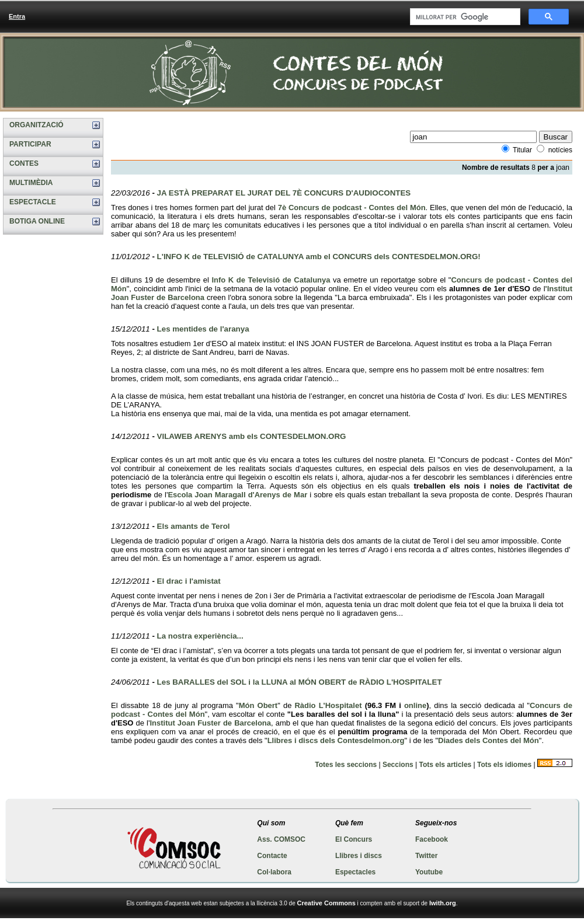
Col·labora (274, 872)
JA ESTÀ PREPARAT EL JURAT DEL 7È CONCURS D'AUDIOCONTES (284, 193)
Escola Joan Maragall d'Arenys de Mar (237, 495)
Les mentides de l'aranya (203, 329)
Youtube (429, 872)
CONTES (24, 163)
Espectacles (355, 872)
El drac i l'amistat (189, 581)
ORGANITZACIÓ (36, 125)
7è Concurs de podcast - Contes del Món (352, 208)
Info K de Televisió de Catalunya (271, 280)
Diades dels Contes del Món (489, 740)
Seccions (398, 765)
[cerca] (464, 17)
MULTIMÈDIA (31, 183)
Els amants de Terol (194, 526)
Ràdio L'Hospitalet (328, 705)
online (415, 705)
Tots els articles (445, 765)
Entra (17, 16)
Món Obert (258, 705)
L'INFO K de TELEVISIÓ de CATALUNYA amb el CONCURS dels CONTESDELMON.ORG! (319, 257)
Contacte (272, 856)
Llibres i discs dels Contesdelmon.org (336, 740)
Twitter (426, 856)
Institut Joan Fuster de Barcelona (210, 723)
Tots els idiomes (504, 765)
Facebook (432, 839)
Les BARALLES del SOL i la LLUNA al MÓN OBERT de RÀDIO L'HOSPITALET (300, 682)
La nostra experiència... (200, 636)
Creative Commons (326, 903)
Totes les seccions (346, 765)
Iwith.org (443, 903)
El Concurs (354, 839)
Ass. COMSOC (281, 839)
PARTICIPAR (30, 144)
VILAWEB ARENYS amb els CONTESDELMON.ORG (252, 436)
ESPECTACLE (33, 202)
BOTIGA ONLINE (37, 221)
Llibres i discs (359, 856)
